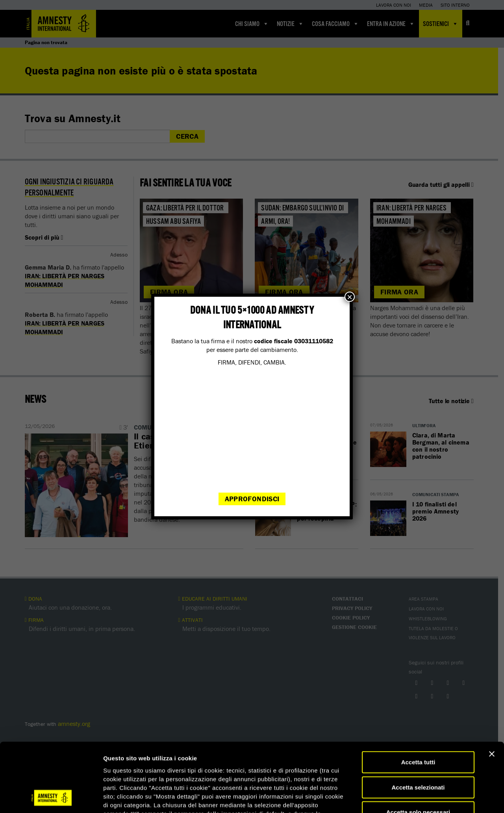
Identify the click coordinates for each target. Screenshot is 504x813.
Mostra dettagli (414, 797)
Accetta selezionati (418, 723)
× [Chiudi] (350, 297)
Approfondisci (252, 499)
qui (246, 766)
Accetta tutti (418, 697)
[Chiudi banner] (492, 689)
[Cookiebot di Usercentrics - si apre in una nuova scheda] (51, 798)
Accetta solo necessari (418, 747)
